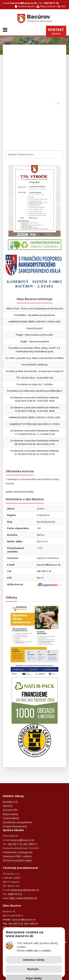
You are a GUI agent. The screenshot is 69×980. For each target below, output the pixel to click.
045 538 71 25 (51, 3)
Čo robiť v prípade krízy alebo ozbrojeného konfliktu (34, 358)
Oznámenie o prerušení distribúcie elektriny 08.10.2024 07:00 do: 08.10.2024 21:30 (35, 442)
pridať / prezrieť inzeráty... (20, 492)
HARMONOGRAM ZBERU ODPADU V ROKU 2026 (34, 322)
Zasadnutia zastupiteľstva (17, 822)
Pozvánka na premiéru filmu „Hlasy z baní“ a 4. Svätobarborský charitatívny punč (34, 350)
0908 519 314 (15, 894)
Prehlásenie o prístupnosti (18, 852)
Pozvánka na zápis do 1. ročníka (35, 384)
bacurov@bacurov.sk (24, 3)
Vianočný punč (34, 328)
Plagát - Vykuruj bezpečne (35, 341)
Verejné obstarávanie (15, 826)
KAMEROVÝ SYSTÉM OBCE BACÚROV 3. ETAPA (35, 424)
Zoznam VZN (10, 810)
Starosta (8, 806)
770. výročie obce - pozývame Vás (35, 378)
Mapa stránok (46, 6)
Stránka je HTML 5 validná (17, 856)
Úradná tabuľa (25, 6)
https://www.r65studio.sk (23, 898)
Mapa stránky (10, 814)
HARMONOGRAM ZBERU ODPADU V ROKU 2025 (34, 417)
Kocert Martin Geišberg (34, 364)
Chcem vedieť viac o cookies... (34, 950)
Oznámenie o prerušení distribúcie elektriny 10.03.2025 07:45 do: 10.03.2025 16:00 (35, 399)
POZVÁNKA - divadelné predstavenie (34, 315)
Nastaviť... (34, 969)
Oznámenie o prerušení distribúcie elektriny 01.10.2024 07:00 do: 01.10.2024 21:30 (35, 452)
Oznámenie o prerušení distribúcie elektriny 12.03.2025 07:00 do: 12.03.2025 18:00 (35, 409)
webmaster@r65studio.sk (25, 890)
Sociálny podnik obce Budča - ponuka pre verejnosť (34, 371)
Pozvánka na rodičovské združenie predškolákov (35, 391)
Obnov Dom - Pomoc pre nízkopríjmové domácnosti (35, 308)
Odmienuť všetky (34, 960)
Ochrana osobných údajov (18, 860)
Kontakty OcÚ (10, 802)
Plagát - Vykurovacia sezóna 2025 (34, 335)
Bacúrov (56, 32)
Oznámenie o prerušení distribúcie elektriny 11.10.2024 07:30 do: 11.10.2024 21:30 (35, 432)
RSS (62, 6)
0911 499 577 (30, 844)
